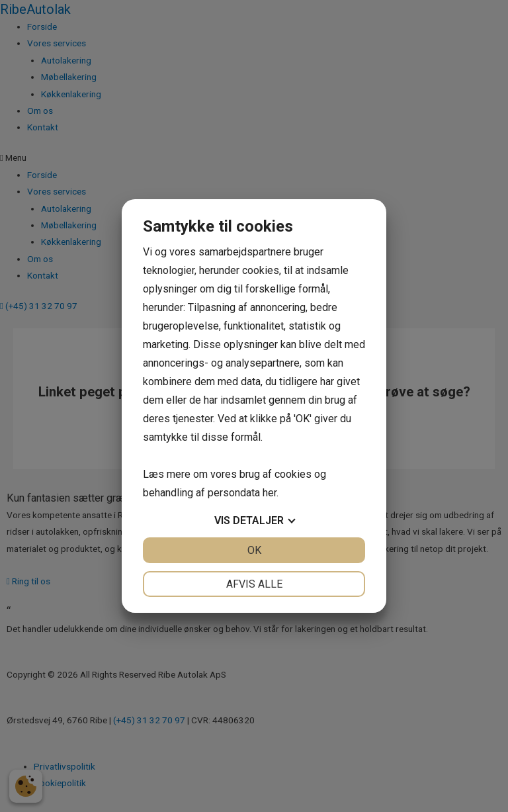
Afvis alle (254, 584)
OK (254, 550)
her (270, 493)
